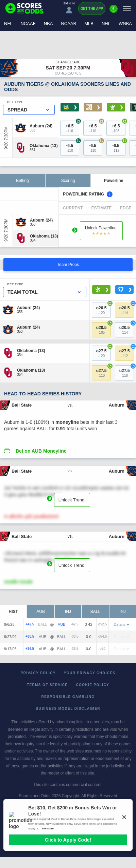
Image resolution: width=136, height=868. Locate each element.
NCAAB (69, 24)
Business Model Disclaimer (68, 709)
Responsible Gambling (68, 697)
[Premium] (114, 12)
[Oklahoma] (44, 146)
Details (122, 624)
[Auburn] (41, 126)
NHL (106, 24)
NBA (48, 24)
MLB (89, 24)
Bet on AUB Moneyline (41, 451)
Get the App (92, 9)
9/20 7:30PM (6, 138)
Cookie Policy (92, 685)
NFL (8, 24)
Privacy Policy (38, 673)
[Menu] (127, 9)
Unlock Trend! (72, 500)
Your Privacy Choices (90, 673)
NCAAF (28, 24)
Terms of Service (47, 685)
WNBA (125, 24)
